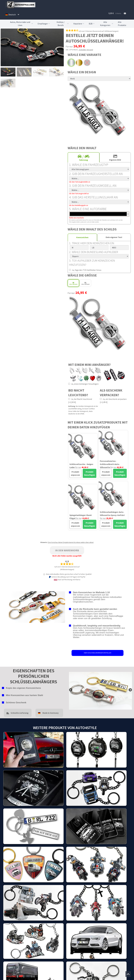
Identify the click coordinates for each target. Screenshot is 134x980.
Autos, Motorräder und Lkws (22, 24)
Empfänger (44, 24)
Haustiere (79, 24)
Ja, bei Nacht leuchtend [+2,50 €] (80, 401)
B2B (92, 24)
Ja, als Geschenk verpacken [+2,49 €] (113, 401)
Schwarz (87, 63)
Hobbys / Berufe (63, 24)
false (71, 690)
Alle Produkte (122, 24)
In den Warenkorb (67, 550)
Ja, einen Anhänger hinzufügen (83, 384)
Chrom (71, 63)
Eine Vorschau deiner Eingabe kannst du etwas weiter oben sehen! (71, 542)
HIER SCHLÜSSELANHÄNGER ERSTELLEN (98, 653)
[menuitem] (12, 15)
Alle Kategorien (107, 24)
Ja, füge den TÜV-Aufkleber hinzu (85, 270)
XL (85, 283)
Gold (79, 63)
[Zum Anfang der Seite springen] (128, 974)
